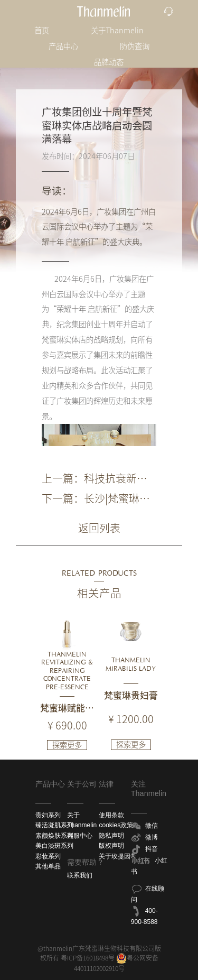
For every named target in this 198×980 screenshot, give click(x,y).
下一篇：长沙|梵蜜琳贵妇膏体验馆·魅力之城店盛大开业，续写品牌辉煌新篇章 (97, 500)
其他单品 (48, 866)
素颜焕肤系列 (54, 836)
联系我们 (80, 875)
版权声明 (111, 846)
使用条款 (111, 815)
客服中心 (80, 836)
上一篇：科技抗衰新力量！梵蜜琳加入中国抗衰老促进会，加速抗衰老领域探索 (95, 479)
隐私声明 (111, 836)
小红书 (149, 865)
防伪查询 (135, 46)
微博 (144, 838)
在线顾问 (148, 893)
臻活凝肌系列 (54, 825)
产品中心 (63, 46)
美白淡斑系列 (54, 846)
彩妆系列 (48, 856)
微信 (144, 826)
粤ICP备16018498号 (88, 958)
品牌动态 (109, 62)
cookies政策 (116, 825)
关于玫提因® (117, 856)
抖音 (144, 849)
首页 (42, 30)
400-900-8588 (144, 916)
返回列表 (99, 528)
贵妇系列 (48, 815)
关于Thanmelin (117, 30)
